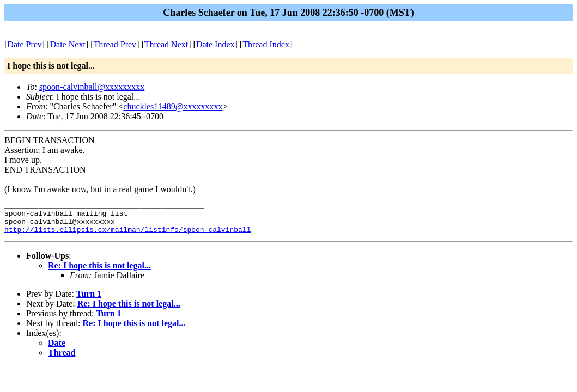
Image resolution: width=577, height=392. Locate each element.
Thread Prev (115, 44)
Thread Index (266, 44)
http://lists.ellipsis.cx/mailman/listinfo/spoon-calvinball (127, 236)
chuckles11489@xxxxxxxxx (173, 106)
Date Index (215, 44)
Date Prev (25, 44)
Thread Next (166, 44)
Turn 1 (89, 300)
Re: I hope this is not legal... (99, 272)
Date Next (68, 44)
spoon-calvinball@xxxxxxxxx (92, 87)
